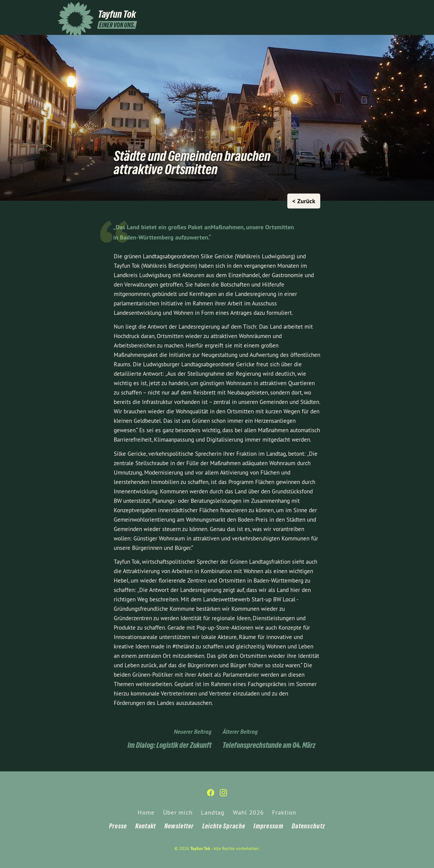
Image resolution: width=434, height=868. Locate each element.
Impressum (268, 826)
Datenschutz (308, 826)
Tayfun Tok (200, 848)
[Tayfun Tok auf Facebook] (365, 7)
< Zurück (304, 201)
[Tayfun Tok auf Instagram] (373, 7)
